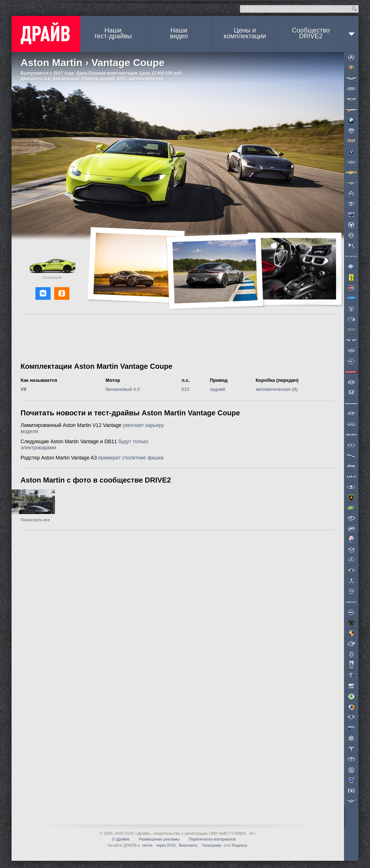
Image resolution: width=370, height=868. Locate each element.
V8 (23, 389)
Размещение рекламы (159, 839)
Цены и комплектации (245, 33)
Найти (354, 9)
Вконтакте (188, 845)
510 (185, 389)
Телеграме (211, 845)
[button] (43, 293)
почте (147, 845)
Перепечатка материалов (212, 839)
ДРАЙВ (46, 34)
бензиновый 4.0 (123, 389)
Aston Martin (51, 63)
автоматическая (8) (276, 389)
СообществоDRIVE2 (311, 33)
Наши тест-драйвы (113, 33)
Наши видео (179, 33)
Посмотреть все (35, 520)
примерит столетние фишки (131, 458)
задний (218, 389)
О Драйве (121, 839)
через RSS (166, 845)
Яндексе (239, 845)
